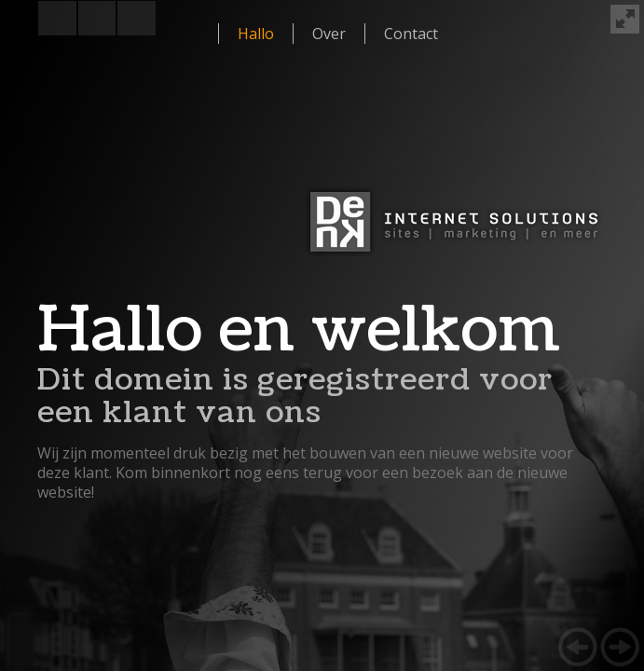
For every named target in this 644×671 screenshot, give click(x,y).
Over (329, 34)
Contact (411, 34)
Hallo (256, 34)
